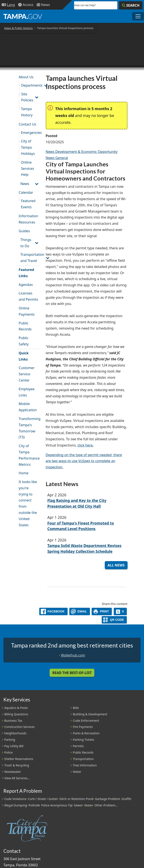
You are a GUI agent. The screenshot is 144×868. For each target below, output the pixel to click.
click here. (86, 445)
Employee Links (27, 392)
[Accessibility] (26, 5)
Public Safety (24, 341)
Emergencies (31, 133)
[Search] (131, 5)
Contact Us (27, 124)
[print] (102, 611)
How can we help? (85, 5)
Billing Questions (16, 714)
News (25, 184)
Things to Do (26, 243)
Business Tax (13, 721)
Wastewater (13, 772)
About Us (26, 77)
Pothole (34, 805)
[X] (120, 611)
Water (77, 772)
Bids (76, 708)
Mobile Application (28, 407)
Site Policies (27, 97)
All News (116, 565)
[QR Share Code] (114, 620)
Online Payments (27, 311)
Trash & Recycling (17, 765)
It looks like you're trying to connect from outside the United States (28, 503)
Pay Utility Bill (14, 746)
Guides (24, 231)
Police (8, 752)
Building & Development (90, 714)
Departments (31, 85)
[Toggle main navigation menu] (138, 16)
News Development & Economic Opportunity (82, 152)
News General (57, 158)
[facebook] (53, 611)
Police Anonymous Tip (57, 805)
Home (24, 473)
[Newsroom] (43, 5)
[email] (80, 611)
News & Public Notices (18, 28)
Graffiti (126, 799)
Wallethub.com (73, 655)
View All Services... (17, 778)
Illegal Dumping (16, 805)
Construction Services (20, 727)
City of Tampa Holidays (28, 147)
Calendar (26, 192)
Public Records (25, 326)
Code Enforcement (86, 721)
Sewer (78, 805)
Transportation (83, 759)
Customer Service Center (27, 374)
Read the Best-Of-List (72, 673)
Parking (10, 740)
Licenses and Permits (28, 296)
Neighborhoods (15, 733)
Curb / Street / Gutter (43, 799)
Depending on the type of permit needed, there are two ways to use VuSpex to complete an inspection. (84, 461)
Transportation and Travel (30, 258)
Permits (78, 746)
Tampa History (27, 112)
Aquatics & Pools (16, 708)
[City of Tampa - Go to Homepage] (23, 16)
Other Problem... (106, 805)
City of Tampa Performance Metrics (29, 455)
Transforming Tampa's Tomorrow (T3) (30, 428)
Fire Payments (83, 727)
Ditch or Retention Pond (76, 799)
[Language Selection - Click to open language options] (8, 5)
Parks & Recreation (86, 733)
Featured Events (28, 204)
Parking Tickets (84, 740)
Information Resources (28, 219)
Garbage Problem (107, 799)
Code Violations (15, 799)
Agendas (26, 285)
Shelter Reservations (19, 759)
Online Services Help (28, 169)
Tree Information (85, 765)
